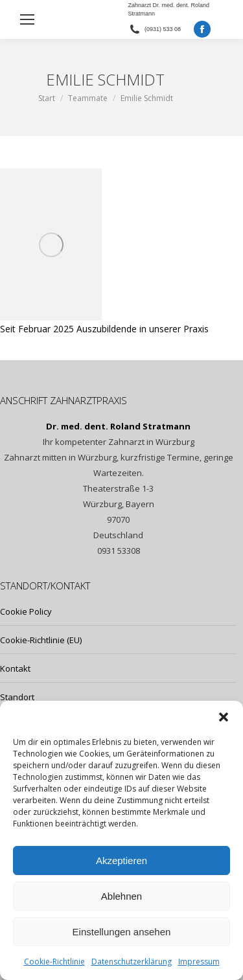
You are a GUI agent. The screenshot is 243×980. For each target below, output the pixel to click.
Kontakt (15, 668)
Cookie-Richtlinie (54, 962)
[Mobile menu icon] (27, 19)
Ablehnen (121, 896)
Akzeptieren (121, 860)
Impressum (199, 962)
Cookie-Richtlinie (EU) (41, 640)
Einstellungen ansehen (122, 932)
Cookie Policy (26, 611)
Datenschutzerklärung (132, 962)
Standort (17, 697)
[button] (224, 717)
